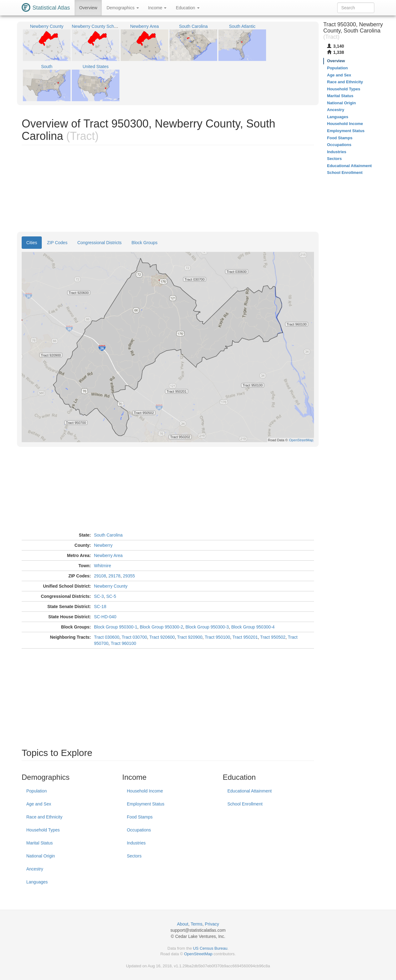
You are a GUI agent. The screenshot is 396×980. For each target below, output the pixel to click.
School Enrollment (245, 804)
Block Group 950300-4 (253, 627)
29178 (114, 576)
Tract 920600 (162, 637)
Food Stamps (140, 817)
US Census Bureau (210, 948)
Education (187, 8)
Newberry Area (108, 555)
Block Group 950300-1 (116, 627)
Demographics (123, 8)
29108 (100, 576)
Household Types (43, 830)
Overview (88, 8)
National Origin (41, 856)
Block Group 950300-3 (207, 627)
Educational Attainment (250, 791)
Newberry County (111, 586)
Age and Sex (39, 804)
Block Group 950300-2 (161, 627)
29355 (129, 576)
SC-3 (99, 596)
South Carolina (108, 535)
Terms (196, 924)
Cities (32, 243)
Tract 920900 (190, 637)
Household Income (145, 791)
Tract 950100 (217, 637)
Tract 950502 (273, 637)
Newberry (103, 545)
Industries (136, 843)
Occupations (139, 830)
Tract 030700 (134, 637)
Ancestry (35, 869)
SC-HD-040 (105, 617)
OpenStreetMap (198, 954)
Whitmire (103, 566)
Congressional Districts (99, 243)
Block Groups (144, 243)
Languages (37, 882)
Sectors (134, 856)
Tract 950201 (245, 637)
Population (37, 791)
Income (157, 8)
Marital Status (40, 843)
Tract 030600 (107, 637)
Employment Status (146, 804)
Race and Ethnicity (44, 817)
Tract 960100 (123, 643)
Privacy (212, 924)
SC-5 (111, 596)
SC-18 (100, 607)
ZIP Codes (57, 243)
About (183, 924)
